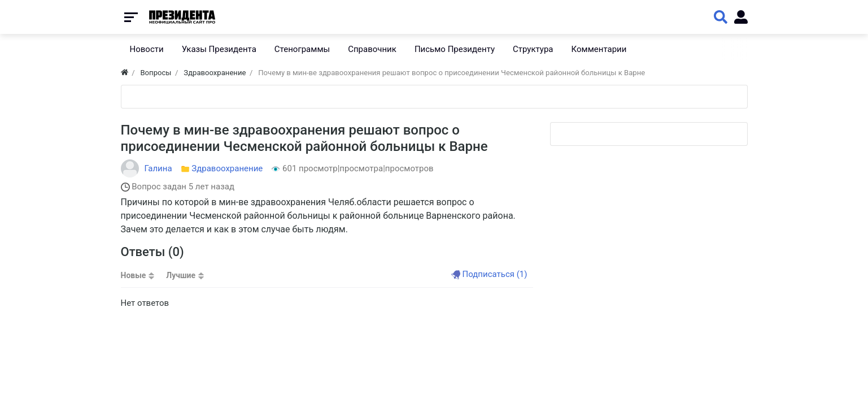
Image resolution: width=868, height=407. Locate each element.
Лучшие (181, 275)
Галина (158, 168)
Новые (134, 275)
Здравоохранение (227, 168)
